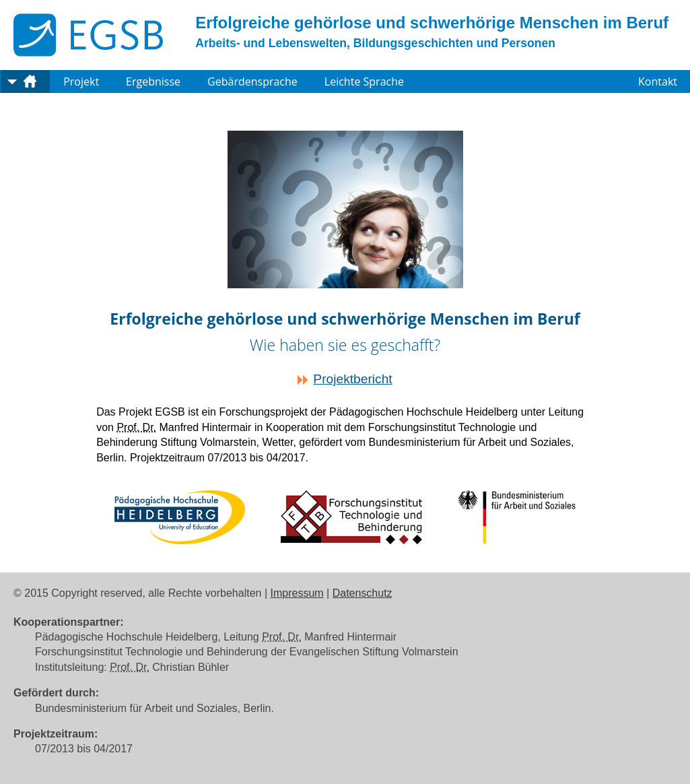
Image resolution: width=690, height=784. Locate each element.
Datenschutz (363, 593)
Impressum (297, 593)
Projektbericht (352, 379)
